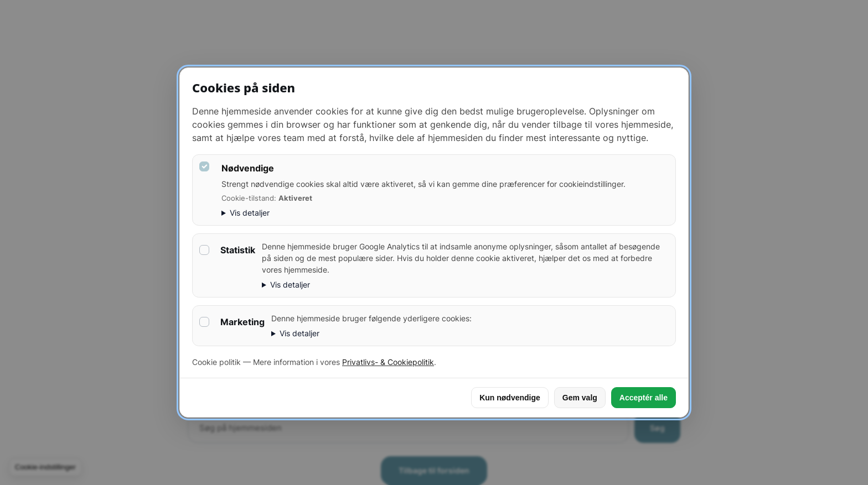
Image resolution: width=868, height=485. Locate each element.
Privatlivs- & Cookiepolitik (388, 362)
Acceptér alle (644, 398)
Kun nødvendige (510, 398)
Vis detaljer (250, 213)
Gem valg (580, 398)
